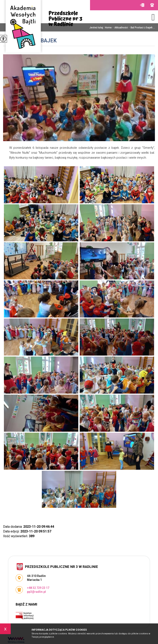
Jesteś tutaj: (97, 28)
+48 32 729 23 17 (152, 5)
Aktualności (120, 28)
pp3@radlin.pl (142, 5)
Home (108, 28)
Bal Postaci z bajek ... (141, 28)
